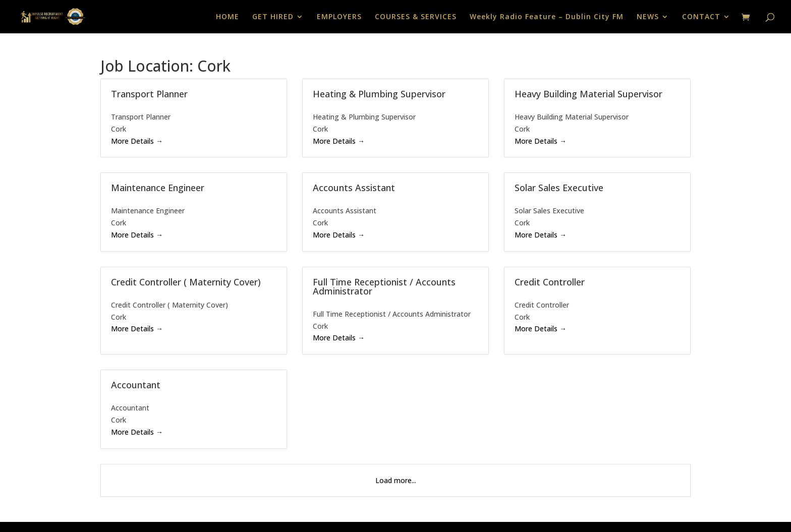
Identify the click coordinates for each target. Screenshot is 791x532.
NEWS (648, 17)
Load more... (396, 480)
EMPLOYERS (339, 17)
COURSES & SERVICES (416, 17)
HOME (228, 17)
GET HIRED (273, 17)
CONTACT (701, 17)
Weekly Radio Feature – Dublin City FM (547, 17)
